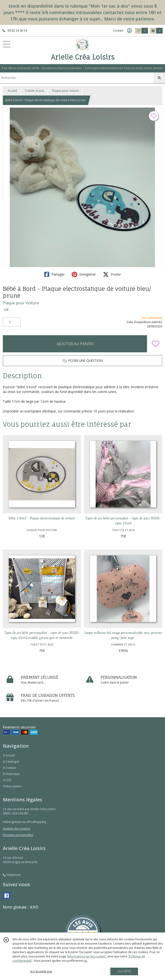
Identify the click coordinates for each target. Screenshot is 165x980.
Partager (54, 274)
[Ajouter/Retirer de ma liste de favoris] (156, 344)
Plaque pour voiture (65, 91)
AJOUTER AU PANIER (75, 344)
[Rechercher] (159, 78)
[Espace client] (129, 31)
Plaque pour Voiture (21, 303)
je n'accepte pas (41, 971)
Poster (112, 274)
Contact (118, 31)
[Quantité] (12, 322)
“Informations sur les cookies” (87, 956)
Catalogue (11, 762)
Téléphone (12, 875)
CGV (7, 780)
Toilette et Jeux (34, 91)
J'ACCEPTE (124, 971)
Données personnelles (18, 835)
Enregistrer (84, 274)
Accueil (12, 91)
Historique (11, 774)
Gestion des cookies (16, 829)
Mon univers (12, 786)
